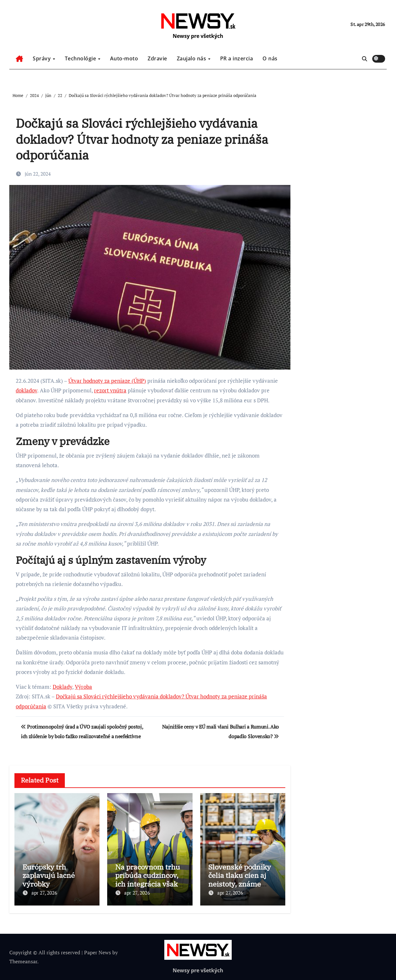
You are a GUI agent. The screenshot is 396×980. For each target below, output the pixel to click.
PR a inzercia (237, 58)
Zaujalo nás (192, 58)
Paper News (98, 952)
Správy (43, 58)
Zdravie (157, 58)
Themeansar (23, 961)
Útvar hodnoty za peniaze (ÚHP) (107, 381)
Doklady (62, 687)
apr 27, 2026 (44, 893)
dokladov (26, 390)
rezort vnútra (110, 390)
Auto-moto (124, 58)
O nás (270, 58)
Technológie (81, 58)
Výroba (83, 687)
